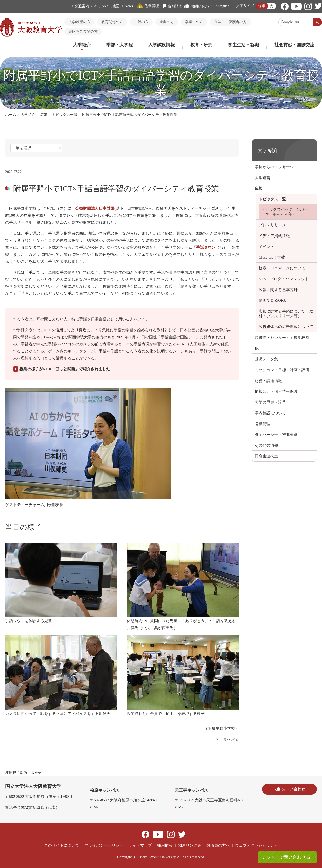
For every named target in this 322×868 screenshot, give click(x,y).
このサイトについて (62, 845)
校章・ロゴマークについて (282, 268)
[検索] (296, 22)
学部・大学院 (119, 45)
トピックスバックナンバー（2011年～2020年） (285, 212)
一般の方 (141, 22)
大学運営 (263, 178)
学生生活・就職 (243, 45)
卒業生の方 (194, 22)
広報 (44, 115)
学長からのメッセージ (274, 167)
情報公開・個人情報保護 (276, 391)
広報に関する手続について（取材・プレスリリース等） (286, 314)
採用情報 (165, 845)
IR (257, 348)
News (129, 6)
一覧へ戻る (229, 739)
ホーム (11, 115)
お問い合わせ (198, 6)
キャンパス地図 (107, 6)
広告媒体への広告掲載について (286, 327)
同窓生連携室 (266, 456)
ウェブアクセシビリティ (256, 845)
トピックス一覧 (65, 115)
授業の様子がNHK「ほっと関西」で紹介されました (65, 369)
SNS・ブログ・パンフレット (284, 279)
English (224, 6)
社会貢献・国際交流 (294, 45)
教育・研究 (201, 45)
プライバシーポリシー (104, 845)
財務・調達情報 (268, 381)
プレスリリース (272, 225)
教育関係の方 (112, 22)
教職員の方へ (218, 845)
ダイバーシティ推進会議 (276, 435)
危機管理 (148, 6)
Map (97, 807)
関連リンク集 (190, 845)
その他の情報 (266, 445)
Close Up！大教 (272, 257)
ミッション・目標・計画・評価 (282, 370)
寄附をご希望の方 (83, 32)
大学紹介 (82, 45)
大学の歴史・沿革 (270, 402)
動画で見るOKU (273, 300)
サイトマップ (140, 845)
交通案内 (82, 6)
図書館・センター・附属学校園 (282, 338)
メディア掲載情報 (274, 236)
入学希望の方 (79, 22)
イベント (266, 247)
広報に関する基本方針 (278, 290)
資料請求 (172, 6)
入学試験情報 (162, 45)
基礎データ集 (266, 359)
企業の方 (167, 22)
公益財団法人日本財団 (95, 208)
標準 (262, 6)
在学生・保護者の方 (230, 22)
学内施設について (270, 413)
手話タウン (206, 247)
